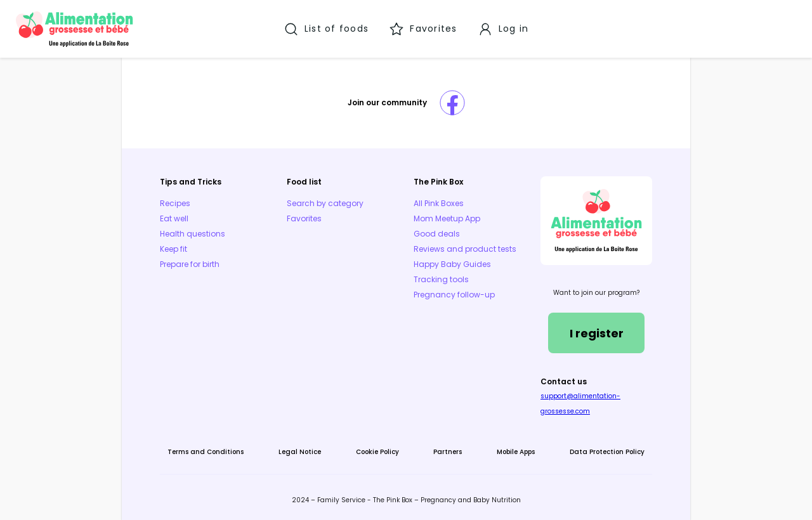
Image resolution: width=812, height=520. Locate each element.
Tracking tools (441, 279)
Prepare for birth (190, 264)
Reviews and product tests (465, 249)
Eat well (174, 218)
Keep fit (174, 249)
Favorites (304, 218)
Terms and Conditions (206, 452)
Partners (448, 452)
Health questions (193, 234)
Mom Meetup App (447, 218)
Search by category (325, 203)
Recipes (175, 203)
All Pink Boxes (439, 203)
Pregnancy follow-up (454, 295)
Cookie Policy (377, 452)
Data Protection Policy (607, 452)
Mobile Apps (516, 452)
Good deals (437, 234)
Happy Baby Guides (452, 264)
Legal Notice (300, 452)
